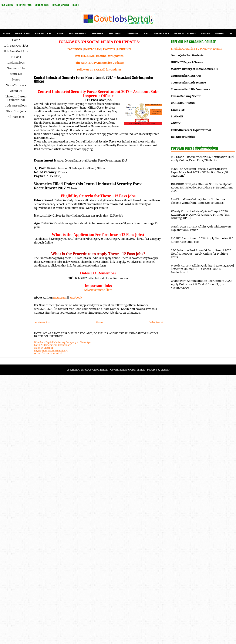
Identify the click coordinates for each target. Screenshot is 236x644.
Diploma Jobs (42, 5)
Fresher (98, 33)
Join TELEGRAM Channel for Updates (99, 56)
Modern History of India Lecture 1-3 (194, 69)
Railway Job (43, 33)
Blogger (165, 370)
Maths (219, 33)
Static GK (16, 74)
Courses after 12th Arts (186, 76)
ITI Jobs (16, 57)
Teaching (115, 33)
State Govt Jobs (16, 111)
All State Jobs (16, 117)
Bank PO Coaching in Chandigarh (53, 345)
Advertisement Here (98, 290)
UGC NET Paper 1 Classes (187, 62)
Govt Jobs (22, 33)
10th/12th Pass (24, 5)
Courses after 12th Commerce (190, 89)
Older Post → (156, 322)
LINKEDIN (124, 49)
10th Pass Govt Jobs (16, 46)
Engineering (78, 33)
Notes (206, 33)
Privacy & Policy (61, 5)
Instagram (60, 298)
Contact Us (7, 5)
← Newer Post (43, 322)
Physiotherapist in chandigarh (51, 351)
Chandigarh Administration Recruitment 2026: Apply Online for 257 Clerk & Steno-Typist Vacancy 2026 (201, 284)
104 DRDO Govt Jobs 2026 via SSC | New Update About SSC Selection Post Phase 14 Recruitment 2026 (202, 188)
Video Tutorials (16, 85)
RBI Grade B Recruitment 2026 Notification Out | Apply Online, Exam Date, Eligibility (202, 159)
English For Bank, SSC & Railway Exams (196, 49)
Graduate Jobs (16, 68)
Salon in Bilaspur (44, 348)
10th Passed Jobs (16, 106)
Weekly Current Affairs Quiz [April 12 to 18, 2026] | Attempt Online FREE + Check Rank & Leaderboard (202, 269)
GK (231, 33)
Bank (60, 33)
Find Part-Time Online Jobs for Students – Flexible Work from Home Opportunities (198, 201)
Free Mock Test (185, 33)
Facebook (76, 298)
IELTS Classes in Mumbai (48, 353)
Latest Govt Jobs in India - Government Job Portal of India (113, 370)
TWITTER (109, 49)
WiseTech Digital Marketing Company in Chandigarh (64, 342)
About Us (16, 91)
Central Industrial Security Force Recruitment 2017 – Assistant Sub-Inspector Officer (94, 79)
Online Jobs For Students (187, 55)
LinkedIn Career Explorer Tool (16, 98)
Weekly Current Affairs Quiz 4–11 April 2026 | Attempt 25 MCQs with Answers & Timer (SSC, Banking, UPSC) (201, 215)
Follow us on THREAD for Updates (99, 70)
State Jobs (162, 33)
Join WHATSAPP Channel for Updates (99, 63)
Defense (133, 33)
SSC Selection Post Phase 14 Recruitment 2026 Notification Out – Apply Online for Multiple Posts (201, 254)
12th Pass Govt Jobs (16, 51)
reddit (76, 5)
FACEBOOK (75, 49)
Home (6, 33)
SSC (146, 33)
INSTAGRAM (93, 49)
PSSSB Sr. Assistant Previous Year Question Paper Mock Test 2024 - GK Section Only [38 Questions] (199, 172)
